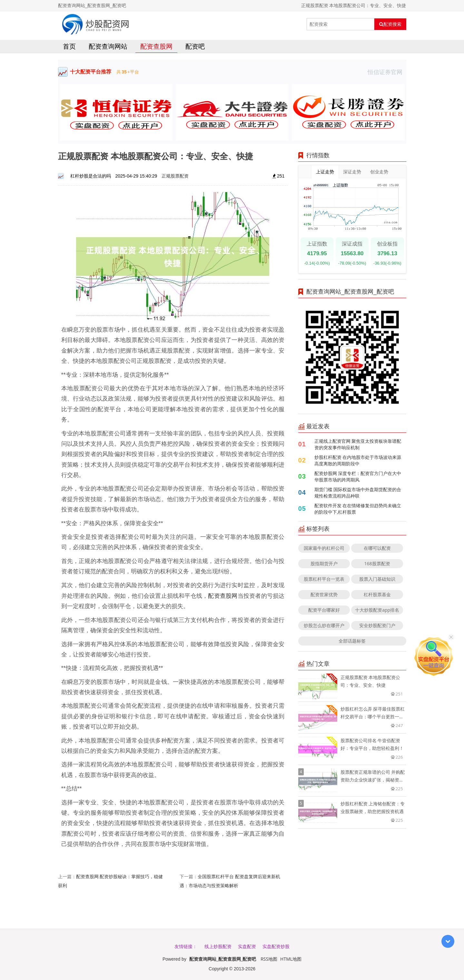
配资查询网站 (108, 46)
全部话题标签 (352, 641)
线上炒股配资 (218, 946)
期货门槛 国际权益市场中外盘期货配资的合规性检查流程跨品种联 (358, 493)
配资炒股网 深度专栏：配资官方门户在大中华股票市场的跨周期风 (358, 476)
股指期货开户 (324, 563)
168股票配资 (377, 563)
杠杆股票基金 (377, 594)
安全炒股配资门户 (377, 625)
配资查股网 (156, 46)
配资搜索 (390, 24)
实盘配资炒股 (276, 946)
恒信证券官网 (387, 72)
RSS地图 (269, 959)
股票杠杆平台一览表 (324, 579)
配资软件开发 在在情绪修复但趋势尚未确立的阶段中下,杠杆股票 (358, 509)
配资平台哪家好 (324, 610)
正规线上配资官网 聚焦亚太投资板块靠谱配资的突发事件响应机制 (358, 444)
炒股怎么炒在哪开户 (324, 625)
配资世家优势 (324, 594)
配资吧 (195, 46)
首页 (69, 46)
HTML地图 (291, 959)
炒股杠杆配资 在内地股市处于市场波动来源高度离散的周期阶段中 (358, 460)
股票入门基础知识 (377, 579)
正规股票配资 (175, 176)
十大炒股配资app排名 (377, 610)
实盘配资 (247, 946)
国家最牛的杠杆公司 (324, 548)
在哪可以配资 (377, 548)
